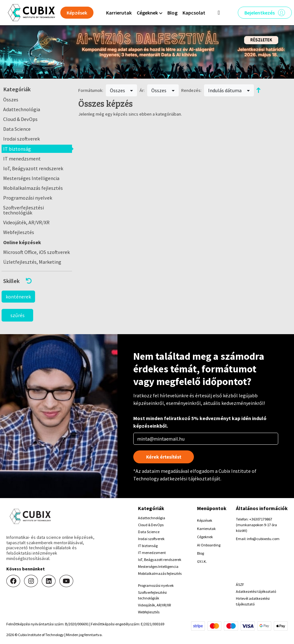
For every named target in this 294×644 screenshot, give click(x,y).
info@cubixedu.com (263, 539)
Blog (172, 13)
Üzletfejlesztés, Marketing (32, 262)
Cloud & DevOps (20, 119)
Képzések (205, 520)
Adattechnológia (22, 109)
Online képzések (22, 242)
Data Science (17, 129)
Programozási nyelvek (28, 198)
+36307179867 (261, 519)
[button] (37, 281)
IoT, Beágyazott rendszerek (33, 168)
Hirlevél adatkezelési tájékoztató (253, 601)
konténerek (18, 297)
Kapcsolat (194, 13)
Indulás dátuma (229, 90)
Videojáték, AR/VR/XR (26, 222)
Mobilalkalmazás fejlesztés (33, 188)
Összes (11, 99)
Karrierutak (119, 13)
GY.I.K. (202, 561)
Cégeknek (205, 537)
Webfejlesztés (19, 232)
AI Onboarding (209, 545)
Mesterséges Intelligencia (31, 178)
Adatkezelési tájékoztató (256, 591)
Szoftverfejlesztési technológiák (24, 210)
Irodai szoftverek (21, 139)
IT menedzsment (22, 159)
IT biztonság (17, 149)
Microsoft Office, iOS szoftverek (36, 252)
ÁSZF (240, 584)
